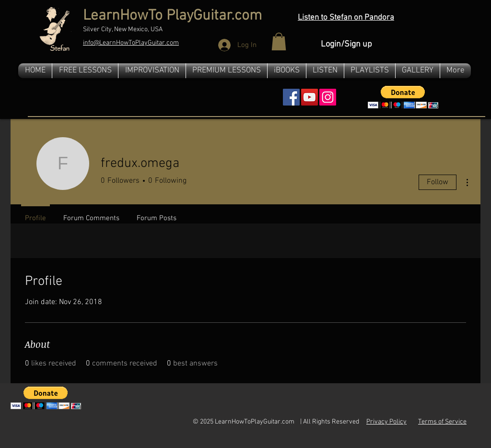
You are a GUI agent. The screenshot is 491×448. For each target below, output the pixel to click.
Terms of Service (442, 422)
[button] (279, 41)
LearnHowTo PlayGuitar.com (172, 16)
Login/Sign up (346, 44)
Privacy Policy (386, 422)
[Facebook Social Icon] (291, 97)
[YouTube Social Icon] (310, 97)
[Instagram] (328, 97)
